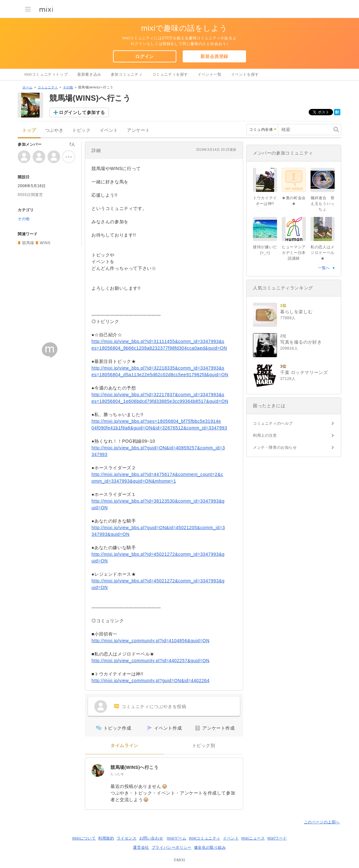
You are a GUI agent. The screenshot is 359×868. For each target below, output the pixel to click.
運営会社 (141, 847)
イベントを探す (245, 74)
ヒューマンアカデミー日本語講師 (294, 253)
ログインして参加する (82, 112)
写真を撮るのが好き (301, 342)
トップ (29, 130)
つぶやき (54, 130)
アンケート (139, 130)
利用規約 (106, 838)
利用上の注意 (265, 435)
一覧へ (324, 268)
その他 (68, 87)
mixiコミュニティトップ (46, 74)
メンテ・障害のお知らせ (275, 447)
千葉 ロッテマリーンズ (304, 372)
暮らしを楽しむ (296, 312)
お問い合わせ (151, 838)
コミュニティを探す (170, 74)
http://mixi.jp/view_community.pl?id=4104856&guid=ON (151, 641)
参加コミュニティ (127, 74)
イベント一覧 (210, 74)
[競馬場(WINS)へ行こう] (98, 770)
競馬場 (28, 243)
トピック (81, 130)
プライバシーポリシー (172, 847)
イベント (109, 130)
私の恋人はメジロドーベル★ (323, 253)
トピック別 (204, 746)
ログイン (144, 56)
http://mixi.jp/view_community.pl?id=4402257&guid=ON (151, 661)
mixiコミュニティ (205, 838)
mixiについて (84, 838)
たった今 (117, 774)
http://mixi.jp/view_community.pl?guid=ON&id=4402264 (151, 681)
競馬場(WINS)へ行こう (135, 767)
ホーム (28, 87)
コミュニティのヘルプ (273, 423)
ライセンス (127, 838)
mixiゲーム (177, 838)
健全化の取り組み (210, 847)
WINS (45, 243)
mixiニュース (253, 838)
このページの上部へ (322, 822)
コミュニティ (48, 87)
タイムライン (124, 746)
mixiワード (277, 838)
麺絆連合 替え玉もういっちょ (323, 204)
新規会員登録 (214, 56)
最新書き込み (89, 74)
